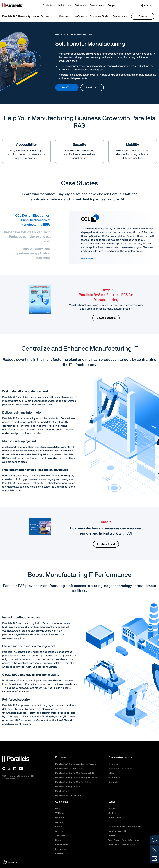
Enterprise (113, 764)
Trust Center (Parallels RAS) (122, 845)
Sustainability (62, 845)
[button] (49, 6)
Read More (87, 259)
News (58, 840)
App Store (60, 836)
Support (59, 822)
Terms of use (115, 818)
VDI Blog (59, 813)
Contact (59, 827)
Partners (59, 818)
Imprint (112, 836)
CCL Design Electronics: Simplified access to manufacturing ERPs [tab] (33, 220)
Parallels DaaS (62, 791)
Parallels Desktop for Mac (68, 787)
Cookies (112, 813)
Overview (64, 16)
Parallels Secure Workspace (69, 769)
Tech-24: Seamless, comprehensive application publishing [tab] (31, 253)
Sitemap (59, 831)
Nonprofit (113, 782)
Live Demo (92, 88)
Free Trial (67, 88)
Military (112, 773)
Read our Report (106, 544)
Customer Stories (100, 16)
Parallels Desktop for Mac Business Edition (76, 773)
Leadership (61, 849)
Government (115, 778)
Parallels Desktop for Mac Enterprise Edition (77, 778)
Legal (111, 822)
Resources (119, 16)
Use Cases (78, 16)
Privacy (112, 809)
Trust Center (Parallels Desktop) (124, 840)
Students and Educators (120, 769)
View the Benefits (106, 318)
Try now (143, 16)
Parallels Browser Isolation (68, 796)
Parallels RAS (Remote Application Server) (26, 16)
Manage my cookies (118, 831)
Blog (57, 809)
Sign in (145, 6)
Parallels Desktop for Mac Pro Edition (73, 782)
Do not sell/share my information (124, 827)
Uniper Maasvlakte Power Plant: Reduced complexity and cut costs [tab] (27, 237)
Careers (59, 854)
